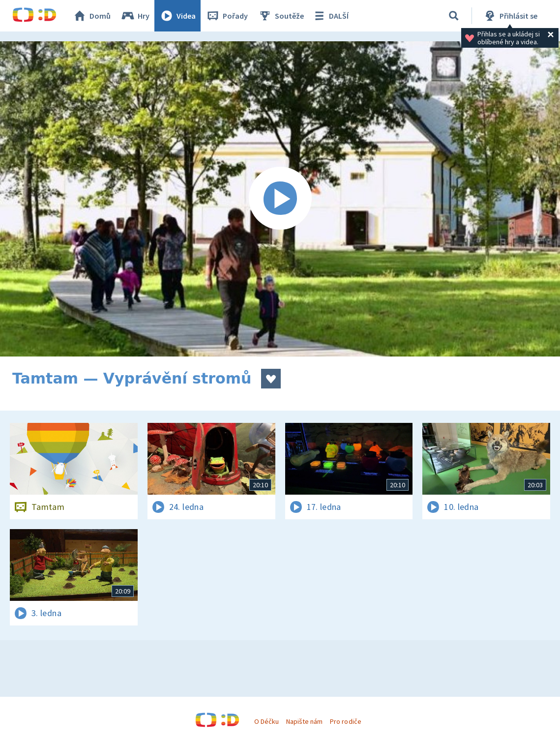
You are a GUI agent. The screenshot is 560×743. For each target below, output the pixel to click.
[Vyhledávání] (454, 16)
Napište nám (304, 721)
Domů (91, 16)
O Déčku (266, 721)
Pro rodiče (345, 721)
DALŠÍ (330, 16)
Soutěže (281, 16)
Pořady (227, 16)
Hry (135, 16)
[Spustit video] (280, 199)
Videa (177, 16)
